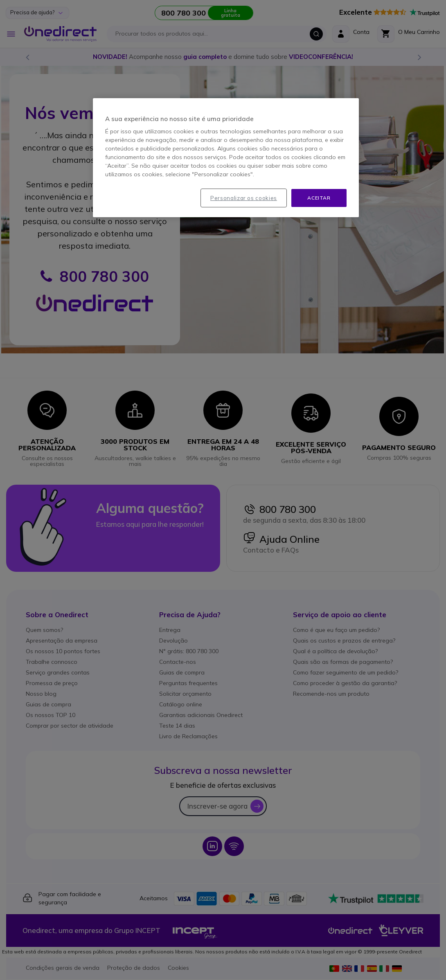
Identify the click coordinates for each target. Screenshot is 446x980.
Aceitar (319, 198)
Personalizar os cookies (244, 198)
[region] (226, 158)
